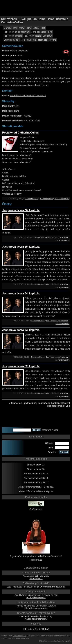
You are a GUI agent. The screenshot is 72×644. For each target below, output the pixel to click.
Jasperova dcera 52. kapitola (21, 366)
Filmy (29, 28)
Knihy (21, 28)
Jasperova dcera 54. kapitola (21, 294)
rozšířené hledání (51, 430)
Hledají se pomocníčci (36, 608)
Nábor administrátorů (36, 619)
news (51, 641)
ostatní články (60, 403)
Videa (36, 28)
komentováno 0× (62, 287)
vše (68, 406)
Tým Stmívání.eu (20, 636)
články (46, 641)
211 (18, 106)
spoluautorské (56, 406)
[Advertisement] (36, 8)
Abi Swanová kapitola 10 (36, 482)
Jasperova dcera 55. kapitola (21, 247)
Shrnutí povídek (11, 40)
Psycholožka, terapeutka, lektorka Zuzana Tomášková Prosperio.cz (36, 556)
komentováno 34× (62, 199)
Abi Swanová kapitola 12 (36, 474)
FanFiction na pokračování (17, 32)
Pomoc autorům (29, 40)
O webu (7, 28)
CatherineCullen (31, 199)
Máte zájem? (36, 578)
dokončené (44, 403)
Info (15, 28)
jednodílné (30, 403)
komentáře (66, 641)
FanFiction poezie (32, 36)
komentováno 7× (62, 240)
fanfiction (17, 403)
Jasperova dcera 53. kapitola (21, 330)
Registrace (53, 452)
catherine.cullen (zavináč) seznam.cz (28, 96)
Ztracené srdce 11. (36, 465)
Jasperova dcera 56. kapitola (21, 210)
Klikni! (46, 629)
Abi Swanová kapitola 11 (36, 478)
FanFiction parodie (13, 36)
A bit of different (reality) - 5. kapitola (36, 491)
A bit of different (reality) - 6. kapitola (36, 487)
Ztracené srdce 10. (36, 469)
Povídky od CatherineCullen (20, 133)
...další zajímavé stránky (36, 568)
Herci (43, 28)
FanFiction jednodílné (42, 32)
